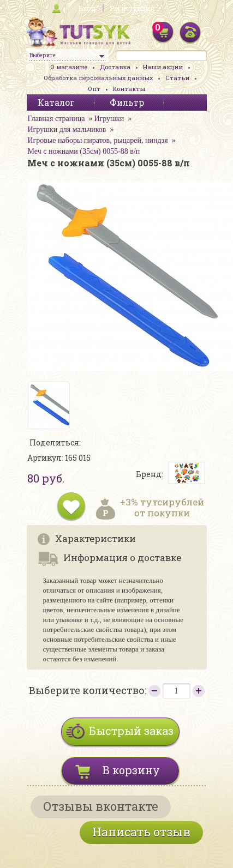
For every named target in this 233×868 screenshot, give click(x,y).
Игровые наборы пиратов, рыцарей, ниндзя (98, 140)
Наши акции (163, 67)
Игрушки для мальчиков (67, 129)
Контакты (129, 89)
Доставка (115, 67)
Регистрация (132, 8)
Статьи (177, 78)
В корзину (131, 770)
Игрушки (109, 119)
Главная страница (56, 119)
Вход (87, 8)
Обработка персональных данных (98, 78)
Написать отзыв (141, 832)
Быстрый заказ (131, 731)
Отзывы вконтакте (101, 806)
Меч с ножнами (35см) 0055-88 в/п (84, 151)
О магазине (69, 67)
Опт (94, 89)
